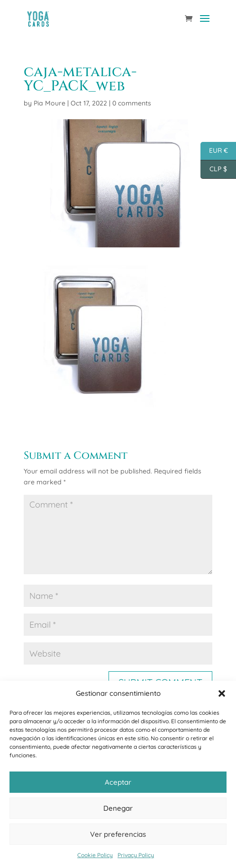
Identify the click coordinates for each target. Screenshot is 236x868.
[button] (222, 693)
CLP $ (214, 170)
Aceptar (118, 782)
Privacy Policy (136, 855)
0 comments (132, 103)
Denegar (118, 808)
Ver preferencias (118, 834)
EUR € (214, 151)
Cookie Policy (95, 855)
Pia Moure (50, 103)
